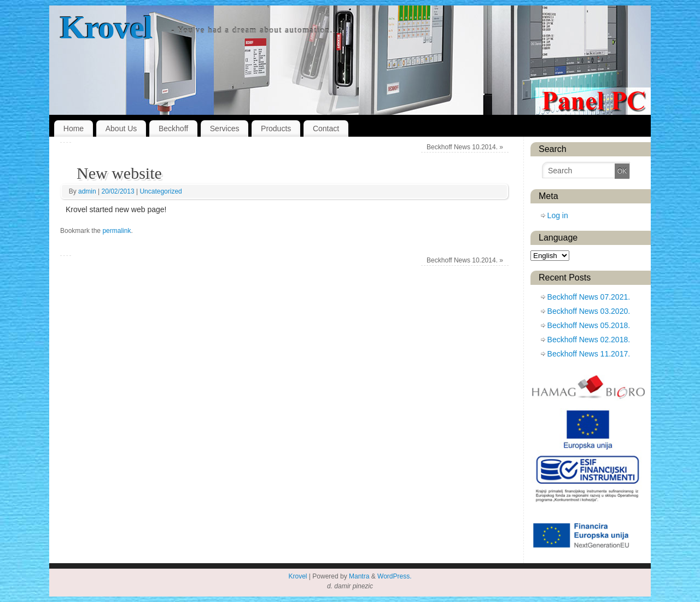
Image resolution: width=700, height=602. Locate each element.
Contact (326, 128)
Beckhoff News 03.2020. (589, 311)
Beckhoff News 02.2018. (589, 340)
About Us (121, 128)
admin (87, 191)
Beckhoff (173, 128)
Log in (558, 215)
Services (225, 128)
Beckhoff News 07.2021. (589, 297)
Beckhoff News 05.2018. (589, 325)
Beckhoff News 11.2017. (589, 354)
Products (276, 128)
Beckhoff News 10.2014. (465, 147)
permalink (116, 231)
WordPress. (394, 576)
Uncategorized (161, 191)
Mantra (359, 576)
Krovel (106, 27)
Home (74, 128)
